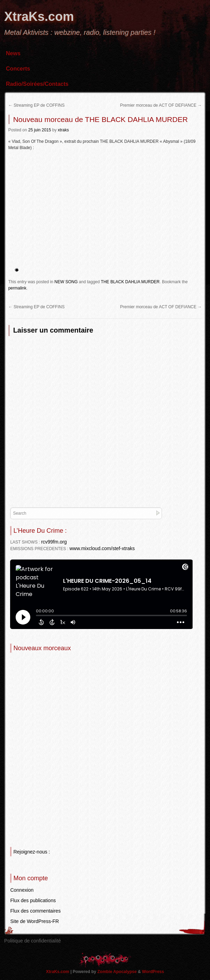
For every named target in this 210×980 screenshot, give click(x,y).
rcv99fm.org (54, 542)
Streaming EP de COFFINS (37, 105)
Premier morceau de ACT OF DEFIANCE (161, 105)
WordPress (153, 972)
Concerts (18, 69)
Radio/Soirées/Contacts (37, 84)
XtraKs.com (39, 17)
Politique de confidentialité (33, 941)
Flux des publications (33, 900)
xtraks (63, 130)
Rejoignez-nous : (32, 852)
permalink (17, 288)
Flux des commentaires (35, 911)
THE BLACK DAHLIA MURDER (130, 282)
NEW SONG (66, 282)
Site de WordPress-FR (34, 921)
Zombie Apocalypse (118, 972)
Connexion (22, 890)
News (13, 53)
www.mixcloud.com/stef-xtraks (102, 548)
